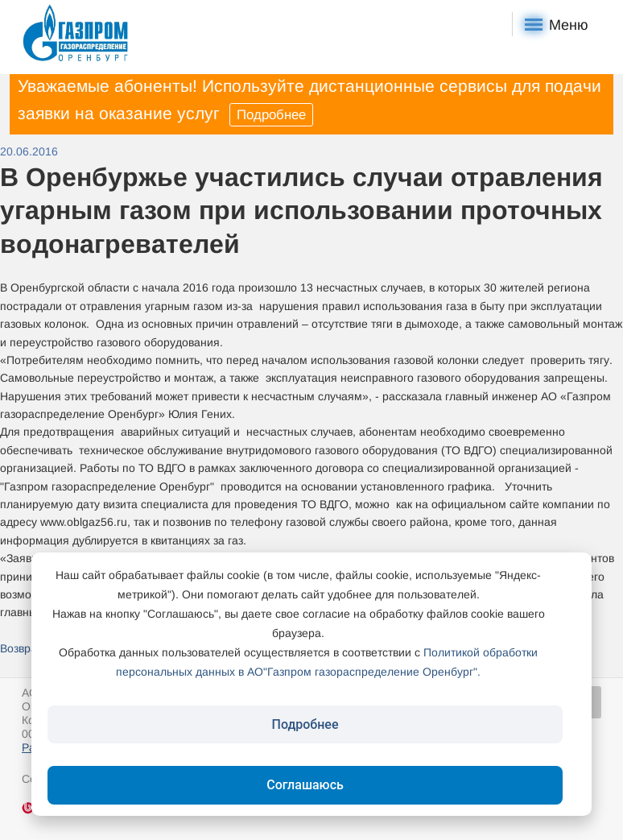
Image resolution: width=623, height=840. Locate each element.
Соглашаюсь (305, 785)
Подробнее (271, 115)
